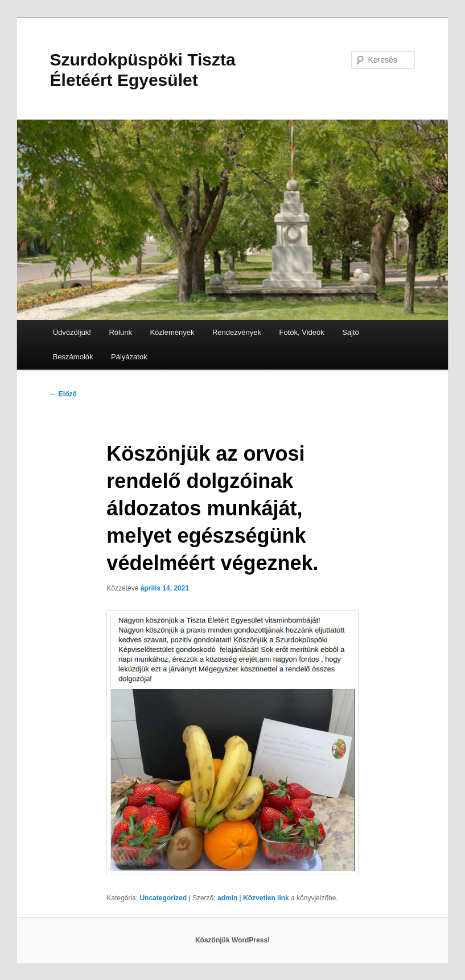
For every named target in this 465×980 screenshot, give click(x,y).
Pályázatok (129, 357)
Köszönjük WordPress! (232, 940)
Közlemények (172, 332)
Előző (63, 394)
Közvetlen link (267, 898)
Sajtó (351, 332)
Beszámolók (73, 357)
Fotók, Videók (301, 332)
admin (227, 898)
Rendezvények (237, 332)
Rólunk (120, 332)
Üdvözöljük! (72, 332)
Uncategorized (163, 898)
